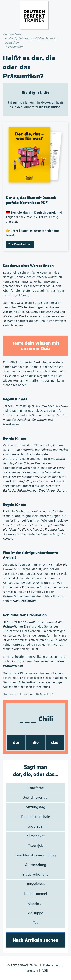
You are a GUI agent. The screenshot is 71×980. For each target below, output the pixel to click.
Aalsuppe (36, 913)
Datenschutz (52, 966)
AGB (45, 971)
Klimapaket (36, 836)
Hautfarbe (36, 788)
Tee (35, 923)
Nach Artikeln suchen (36, 940)
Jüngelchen (36, 884)
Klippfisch (36, 903)
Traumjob (36, 846)
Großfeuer (36, 827)
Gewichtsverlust (35, 798)
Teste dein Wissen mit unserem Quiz (35, 346)
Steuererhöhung (35, 875)
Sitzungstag (36, 807)
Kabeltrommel (36, 894)
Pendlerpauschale (36, 817)
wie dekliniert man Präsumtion (31, 695)
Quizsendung (35, 865)
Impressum (31, 971)
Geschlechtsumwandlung (36, 855)
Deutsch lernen (13, 34)
